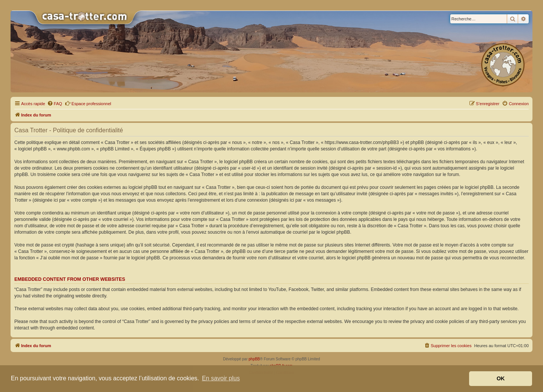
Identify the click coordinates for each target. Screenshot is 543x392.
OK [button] (501, 378)
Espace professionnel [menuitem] (88, 103)
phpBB (254, 359)
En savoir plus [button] (221, 378)
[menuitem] (55, 104)
